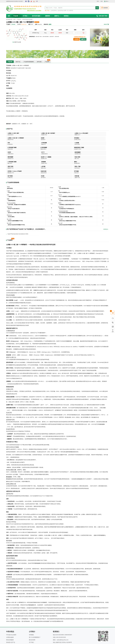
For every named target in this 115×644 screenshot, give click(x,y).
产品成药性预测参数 (29, 62)
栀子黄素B (52, 157)
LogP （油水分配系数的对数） (64, 169)
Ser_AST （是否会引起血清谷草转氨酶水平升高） (16, 205)
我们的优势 (32, 621)
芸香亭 (51, 143)
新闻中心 (58, 16)
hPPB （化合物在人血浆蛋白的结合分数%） (67, 181)
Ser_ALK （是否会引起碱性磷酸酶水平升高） (15, 201)
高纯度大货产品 (11, 623)
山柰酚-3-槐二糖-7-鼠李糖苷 (35, 133)
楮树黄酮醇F (94, 143)
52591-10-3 (93, 149)
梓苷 (29, 138)
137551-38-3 (11, 140)
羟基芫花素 (10, 157)
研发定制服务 (10, 621)
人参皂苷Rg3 (60, 11)
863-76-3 (72, 149)
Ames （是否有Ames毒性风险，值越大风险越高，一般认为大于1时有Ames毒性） (76, 197)
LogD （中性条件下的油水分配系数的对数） (16, 173)
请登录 (52, 33)
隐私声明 (52, 635)
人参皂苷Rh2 (54, 11)
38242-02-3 (11, 144)
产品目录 (16, 16)
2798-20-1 (52, 159)
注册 (101, 1)
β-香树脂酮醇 (11, 143)
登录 (98, 1)
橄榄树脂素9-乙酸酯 (33, 143)
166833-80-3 (73, 144)
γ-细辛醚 (51, 152)
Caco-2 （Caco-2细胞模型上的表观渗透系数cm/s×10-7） (70, 177)
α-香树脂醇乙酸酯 (74, 147)
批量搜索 (104, 8)
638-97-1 (51, 140)
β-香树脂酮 (52, 138)
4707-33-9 (72, 140)
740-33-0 (31, 159)
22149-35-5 (11, 135)
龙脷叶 (50, 24)
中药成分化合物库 (11, 616)
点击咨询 (77, 39)
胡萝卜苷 (66, 11)
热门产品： (48, 11)
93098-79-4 (31, 135)
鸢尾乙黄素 (31, 152)
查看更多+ (106, 210)
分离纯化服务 (10, 618)
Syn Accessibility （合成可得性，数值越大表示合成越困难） (17, 185)
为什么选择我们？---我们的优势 (63, 635)
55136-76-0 (73, 135)
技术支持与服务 (37, 16)
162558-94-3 (94, 144)
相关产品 (18, 62)
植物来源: (46, 24)
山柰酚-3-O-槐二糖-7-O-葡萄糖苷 (78, 133)
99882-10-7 (52, 135)
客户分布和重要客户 (35, 618)
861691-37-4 (94, 154)
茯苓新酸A (10, 138)
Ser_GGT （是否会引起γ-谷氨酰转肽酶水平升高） (68, 201)
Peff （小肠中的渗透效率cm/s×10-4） (15, 177)
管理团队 (31, 616)
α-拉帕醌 (72, 138)
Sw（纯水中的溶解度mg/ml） (64, 173)
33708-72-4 (11, 149)
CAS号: (19, 24)
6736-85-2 (31, 140)
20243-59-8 (11, 159)
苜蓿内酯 (93, 157)
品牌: (36, 24)
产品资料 (48, 61)
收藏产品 (83, 39)
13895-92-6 (52, 144)
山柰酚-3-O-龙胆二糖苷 (13, 133)
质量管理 (48, 16)
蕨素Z (9, 152)
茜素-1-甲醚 (73, 152)
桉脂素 (92, 133)
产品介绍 (10, 62)
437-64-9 (72, 159)
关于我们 (26, 16)
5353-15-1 (52, 154)
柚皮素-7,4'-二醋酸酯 (34, 147)
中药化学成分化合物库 (27, 19)
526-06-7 (93, 135)
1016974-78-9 (32, 144)
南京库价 (60, 638)
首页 (9, 16)
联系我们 (66, 16)
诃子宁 (71, 143)
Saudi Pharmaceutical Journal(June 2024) (18, 215)
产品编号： (9, 24)
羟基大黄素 (52, 147)
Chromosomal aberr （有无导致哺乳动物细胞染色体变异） (67, 193)
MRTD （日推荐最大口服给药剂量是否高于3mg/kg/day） (70, 185)
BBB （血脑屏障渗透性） (12, 181)
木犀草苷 (71, 11)
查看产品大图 (17, 42)
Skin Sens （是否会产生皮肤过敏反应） (14, 189)
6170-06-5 (72, 154)
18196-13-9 (31, 149)
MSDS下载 (106, 24)
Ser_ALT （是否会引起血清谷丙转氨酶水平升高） (68, 205)
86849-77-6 (31, 154)
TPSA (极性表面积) (10, 169)
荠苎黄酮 (31, 157)
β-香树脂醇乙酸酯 (95, 138)
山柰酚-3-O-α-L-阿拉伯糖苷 (56, 133)
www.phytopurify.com (62, 626)
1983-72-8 (93, 159)
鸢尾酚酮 (93, 147)
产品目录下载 (10, 626)
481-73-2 (51, 149)
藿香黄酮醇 (10, 147)
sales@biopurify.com (63, 621)
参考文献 (39, 62)
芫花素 (71, 157)
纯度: (29, 24)
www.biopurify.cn (63, 628)
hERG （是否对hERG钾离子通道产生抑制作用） (17, 193)
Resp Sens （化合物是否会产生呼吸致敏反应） (67, 189)
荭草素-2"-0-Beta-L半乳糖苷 (98, 152)
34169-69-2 (11, 154)
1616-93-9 (93, 140)
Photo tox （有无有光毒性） (11, 197)
